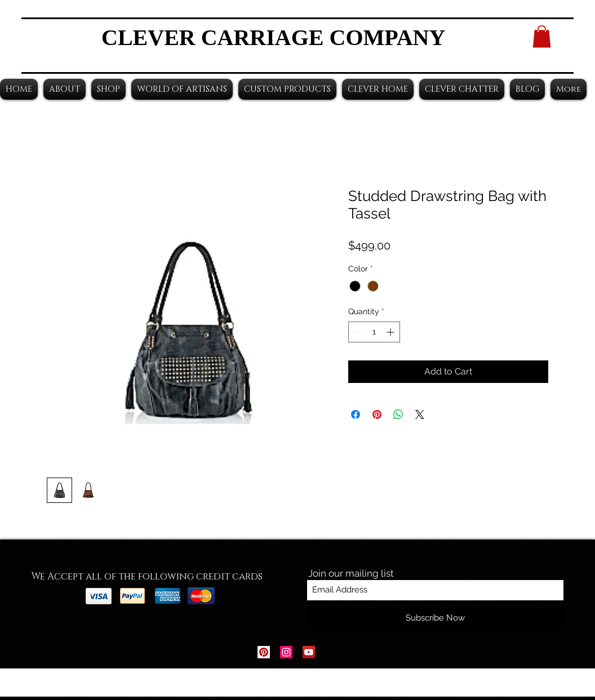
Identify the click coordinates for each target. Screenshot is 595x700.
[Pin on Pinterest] (377, 414)
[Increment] (391, 332)
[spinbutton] (374, 332)
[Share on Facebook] (356, 414)
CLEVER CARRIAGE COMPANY (273, 37)
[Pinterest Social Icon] (264, 652)
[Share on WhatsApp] (398, 414)
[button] (542, 36)
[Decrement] (357, 332)
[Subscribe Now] (435, 618)
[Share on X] (420, 414)
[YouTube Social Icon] (309, 652)
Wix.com (368, 683)
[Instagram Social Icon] (286, 652)
